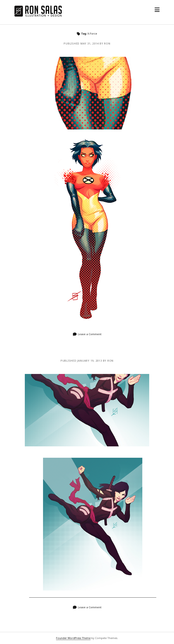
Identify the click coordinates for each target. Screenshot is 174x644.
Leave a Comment (90, 334)
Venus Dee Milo (87, 93)
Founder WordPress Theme (73, 638)
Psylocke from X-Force (87, 410)
